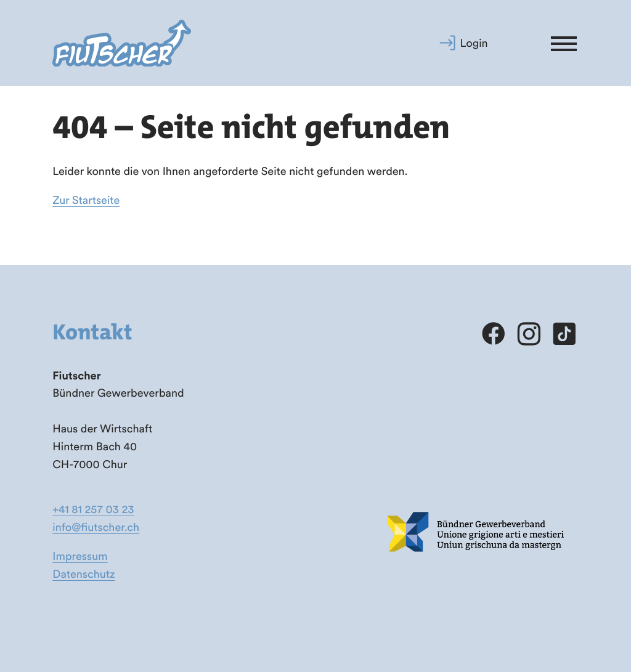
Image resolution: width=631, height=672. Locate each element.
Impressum (80, 556)
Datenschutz (83, 574)
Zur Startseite (86, 200)
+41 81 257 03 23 (93, 509)
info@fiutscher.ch (96, 527)
